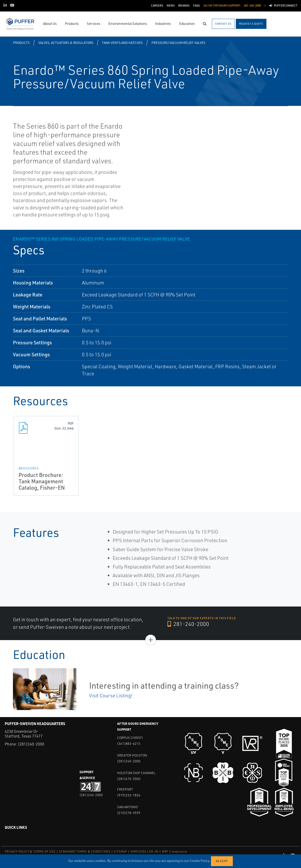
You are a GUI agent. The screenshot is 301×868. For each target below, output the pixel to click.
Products (21, 43)
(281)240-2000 (31, 744)
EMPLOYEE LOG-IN (145, 851)
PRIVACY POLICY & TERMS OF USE (30, 851)
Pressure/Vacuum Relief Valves (178, 43)
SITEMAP (120, 851)
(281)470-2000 (129, 779)
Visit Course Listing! (111, 695)
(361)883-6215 (129, 743)
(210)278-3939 (129, 813)
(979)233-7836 (129, 795)
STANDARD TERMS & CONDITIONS (85, 851)
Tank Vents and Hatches (122, 43)
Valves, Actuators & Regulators (66, 43)
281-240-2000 (188, 624)
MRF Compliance (175, 851)
